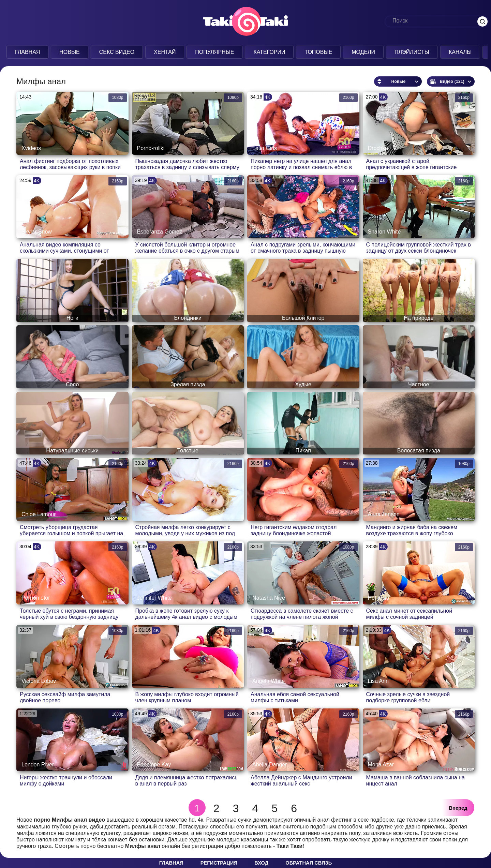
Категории (269, 52)
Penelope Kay (154, 765)
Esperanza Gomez (160, 232)
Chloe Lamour (39, 514)
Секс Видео (117, 52)
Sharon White (384, 232)
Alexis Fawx (267, 232)
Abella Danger (270, 765)
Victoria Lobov (39, 681)
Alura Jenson (384, 514)
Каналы (460, 52)
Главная (27, 52)
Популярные (214, 52)
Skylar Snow (37, 232)
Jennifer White (154, 598)
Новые (70, 52)
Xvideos (31, 148)
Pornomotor (36, 598)
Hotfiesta (379, 598)
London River (38, 765)
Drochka (378, 148)
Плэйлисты (412, 52)
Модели (363, 52)
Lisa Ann (378, 681)
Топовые (318, 52)
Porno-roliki (151, 148)
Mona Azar (381, 765)
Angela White (269, 681)
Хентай (165, 52)
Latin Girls (265, 148)
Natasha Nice (269, 598)
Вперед (458, 808)
